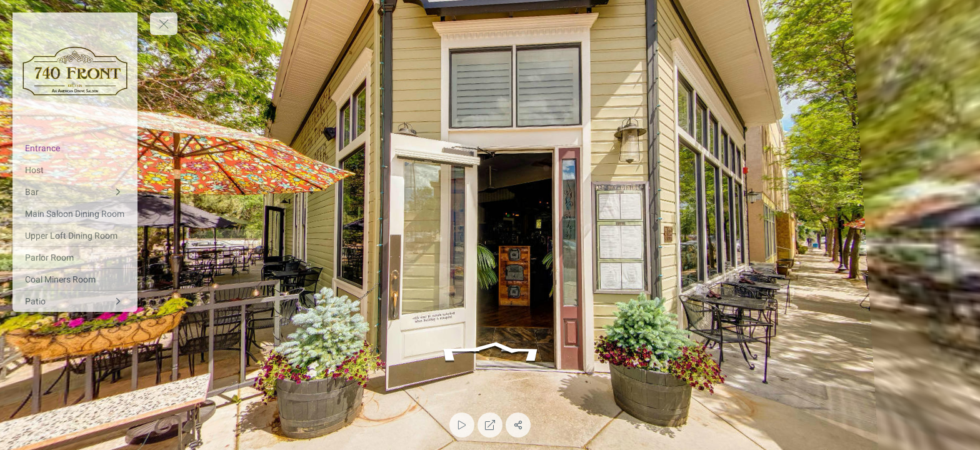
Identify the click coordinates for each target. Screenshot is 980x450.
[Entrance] (75, 148)
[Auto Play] (462, 425)
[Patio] (75, 301)
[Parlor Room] (75, 257)
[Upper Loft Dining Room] (75, 236)
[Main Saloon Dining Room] (75, 214)
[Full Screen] (490, 425)
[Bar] (75, 192)
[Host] (75, 170)
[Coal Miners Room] (75, 279)
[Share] (518, 425)
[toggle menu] (164, 24)
